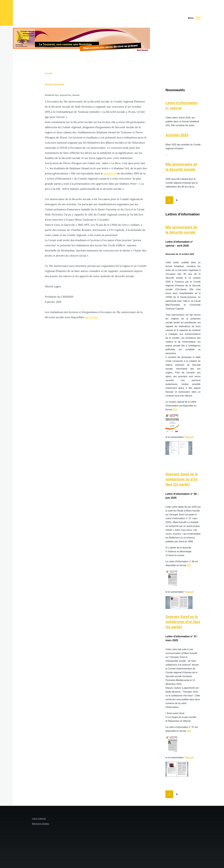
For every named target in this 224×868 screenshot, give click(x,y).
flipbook (189, 437)
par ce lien (91, 317)
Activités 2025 (177, 135)
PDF (175, 410)
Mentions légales (41, 824)
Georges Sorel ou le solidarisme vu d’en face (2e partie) (182, 479)
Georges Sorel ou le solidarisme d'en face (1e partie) (183, 622)
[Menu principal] (193, 18)
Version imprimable (55, 84)
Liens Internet (39, 819)
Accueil (48, 73)
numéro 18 (110, 173)
